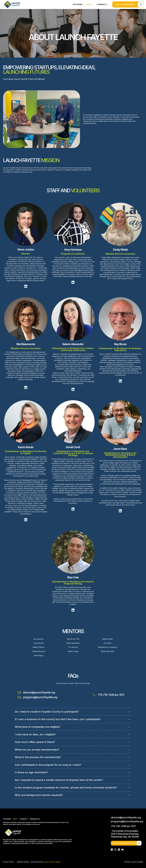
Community (102, 4)
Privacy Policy (9, 862)
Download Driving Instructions (124, 843)
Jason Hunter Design (52, 862)
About (89, 4)
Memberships (35, 819)
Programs (78, 4)
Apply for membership (125, 5)
